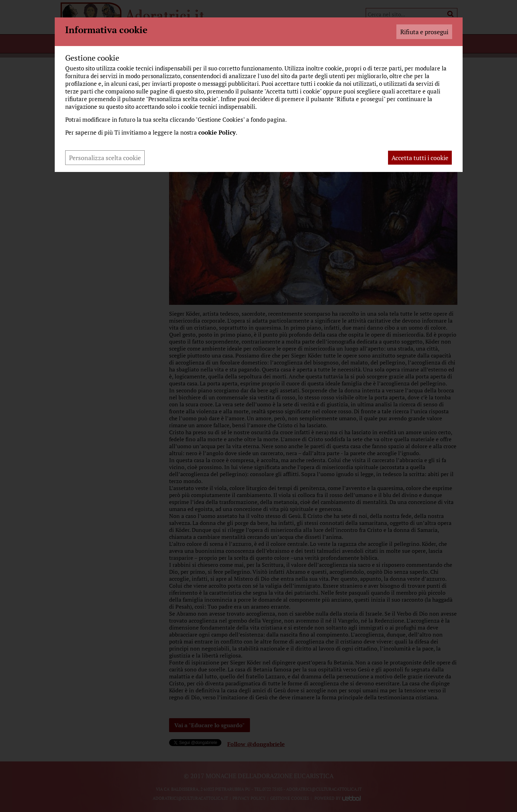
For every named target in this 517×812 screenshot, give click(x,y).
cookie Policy (217, 132)
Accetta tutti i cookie (420, 158)
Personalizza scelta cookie (105, 158)
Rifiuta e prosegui (424, 32)
